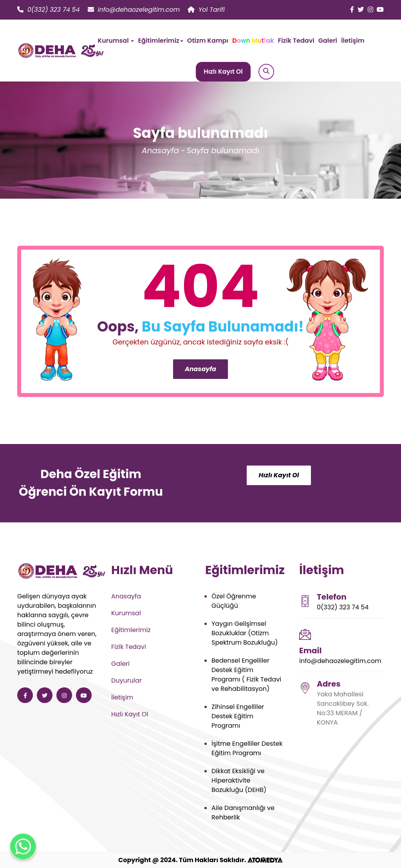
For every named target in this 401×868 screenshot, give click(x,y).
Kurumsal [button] (116, 41)
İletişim (353, 41)
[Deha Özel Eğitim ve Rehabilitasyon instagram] (370, 10)
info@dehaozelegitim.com (134, 10)
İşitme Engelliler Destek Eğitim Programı (247, 748)
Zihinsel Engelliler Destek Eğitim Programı (238, 716)
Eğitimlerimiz (131, 630)
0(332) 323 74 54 (49, 10)
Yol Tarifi (206, 10)
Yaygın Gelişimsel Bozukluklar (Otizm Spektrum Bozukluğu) (245, 633)
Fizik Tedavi (296, 41)
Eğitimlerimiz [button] (160, 41)
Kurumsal (126, 613)
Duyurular (126, 680)
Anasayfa (160, 150)
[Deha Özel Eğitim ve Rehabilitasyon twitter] (361, 10)
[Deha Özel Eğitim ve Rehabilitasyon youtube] (380, 10)
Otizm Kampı (208, 41)
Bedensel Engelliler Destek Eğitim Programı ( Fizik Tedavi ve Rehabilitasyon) (246, 675)
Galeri (328, 41)
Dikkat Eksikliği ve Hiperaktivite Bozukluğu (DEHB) (239, 780)
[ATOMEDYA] (265, 860)
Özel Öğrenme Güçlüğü (234, 601)
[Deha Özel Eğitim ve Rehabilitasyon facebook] (352, 10)
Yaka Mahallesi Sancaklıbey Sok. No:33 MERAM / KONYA (343, 708)
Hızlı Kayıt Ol (223, 72)
